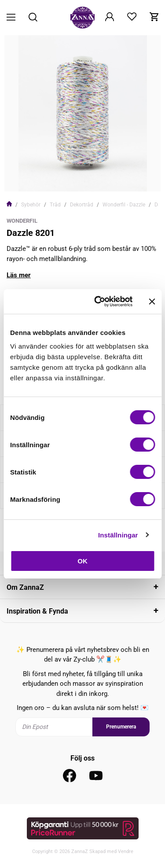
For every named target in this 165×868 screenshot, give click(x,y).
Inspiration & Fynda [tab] (37, 611)
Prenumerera (121, 727)
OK (82, 561)
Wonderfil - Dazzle (124, 205)
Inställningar (118, 535)
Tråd (55, 205)
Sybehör (31, 205)
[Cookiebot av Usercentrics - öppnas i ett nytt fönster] (98, 302)
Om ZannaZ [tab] (25, 587)
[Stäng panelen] (152, 302)
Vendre (126, 851)
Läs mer (19, 275)
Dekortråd (82, 205)
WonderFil (22, 221)
